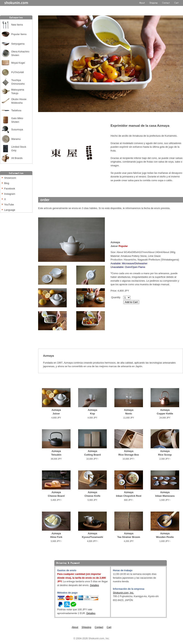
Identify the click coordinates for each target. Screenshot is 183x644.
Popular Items (19, 34)
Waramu (16, 139)
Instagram (10, 194)
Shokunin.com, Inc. (123, 593)
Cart (109, 627)
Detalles (94, 585)
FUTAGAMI (18, 72)
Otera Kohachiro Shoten (20, 53)
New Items (17, 25)
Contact (99, 627)
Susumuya (17, 129)
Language (10, 210)
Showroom (10, 178)
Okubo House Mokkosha (19, 101)
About (75, 627)
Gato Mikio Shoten (17, 120)
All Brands (17, 158)
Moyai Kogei (18, 63)
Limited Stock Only (19, 149)
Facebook (10, 189)
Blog (7, 183)
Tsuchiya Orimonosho (18, 82)
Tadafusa (16, 110)
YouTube (9, 205)
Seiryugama (18, 44)
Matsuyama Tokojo (18, 92)
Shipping (86, 627)
